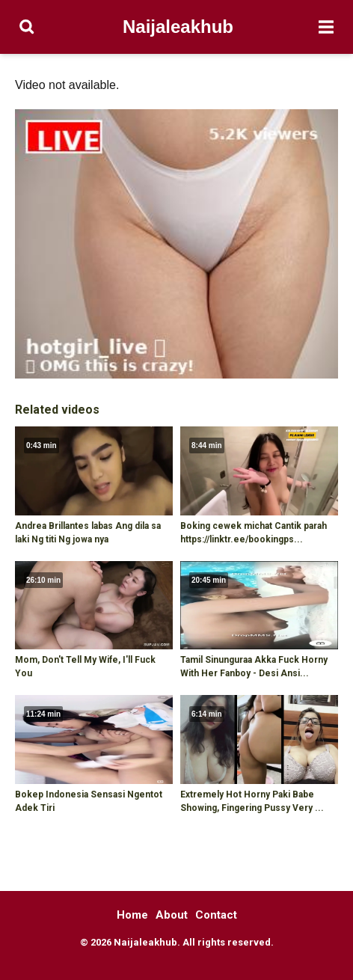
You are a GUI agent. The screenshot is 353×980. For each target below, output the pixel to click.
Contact (216, 915)
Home (132, 915)
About (172, 915)
